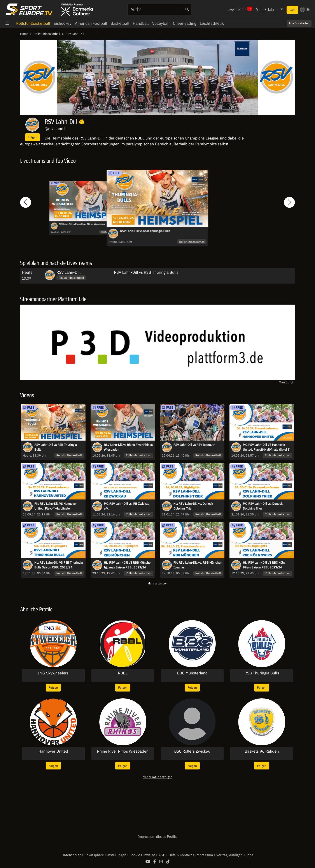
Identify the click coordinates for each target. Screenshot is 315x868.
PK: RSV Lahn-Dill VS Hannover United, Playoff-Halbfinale (56, 506)
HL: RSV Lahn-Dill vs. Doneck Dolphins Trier (193, 506)
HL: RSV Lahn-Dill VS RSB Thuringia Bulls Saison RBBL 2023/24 (59, 565)
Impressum (204, 855)
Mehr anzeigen (157, 583)
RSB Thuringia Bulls (262, 673)
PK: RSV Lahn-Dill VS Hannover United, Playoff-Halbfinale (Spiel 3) (267, 447)
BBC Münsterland (192, 673)
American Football (91, 23)
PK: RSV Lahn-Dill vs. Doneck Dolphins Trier (263, 506)
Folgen (32, 137)
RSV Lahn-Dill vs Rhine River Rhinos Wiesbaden (82, 224)
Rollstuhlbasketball (33, 23)
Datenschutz (72, 855)
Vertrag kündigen (230, 855)
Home (24, 34)
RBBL (123, 673)
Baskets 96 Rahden (262, 751)
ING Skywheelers (53, 673)
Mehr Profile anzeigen (157, 777)
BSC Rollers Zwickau (192, 751)
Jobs (250, 855)
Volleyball (161, 23)
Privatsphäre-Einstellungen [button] (106, 855)
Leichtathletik (212, 23)
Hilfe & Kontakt (181, 855)
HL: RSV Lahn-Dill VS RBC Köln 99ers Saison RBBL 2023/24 (264, 565)
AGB (162, 855)
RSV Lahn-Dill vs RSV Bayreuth (194, 445)
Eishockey (62, 23)
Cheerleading (185, 23)
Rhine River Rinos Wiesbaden (123, 751)
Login (292, 10)
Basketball (120, 23)
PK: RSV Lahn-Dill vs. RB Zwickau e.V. (127, 506)
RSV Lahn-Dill (68, 272)
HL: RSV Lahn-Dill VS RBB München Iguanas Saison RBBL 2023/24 (128, 565)
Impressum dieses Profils (157, 837)
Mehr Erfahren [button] (268, 9)
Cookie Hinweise (143, 855)
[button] (26, 202)
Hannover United (53, 751)
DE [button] (305, 9)
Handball (141, 23)
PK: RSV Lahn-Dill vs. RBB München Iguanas (198, 565)
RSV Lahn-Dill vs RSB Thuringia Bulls (145, 231)
